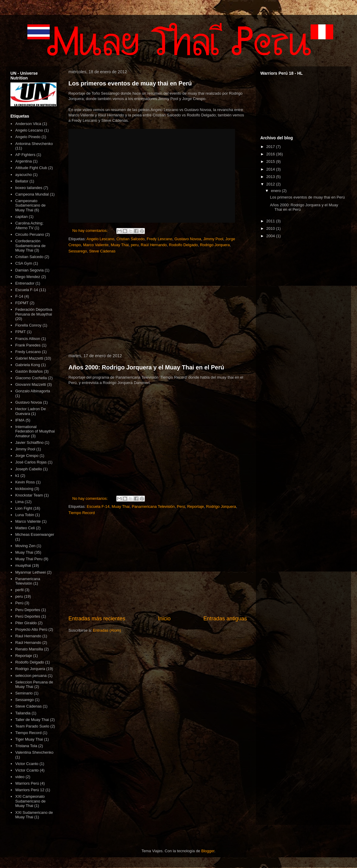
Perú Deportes (28, 616)
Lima (19, 502)
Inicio (164, 619)
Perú (181, 506)
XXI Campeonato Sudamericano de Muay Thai (30, 801)
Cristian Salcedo (130, 239)
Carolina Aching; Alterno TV (29, 225)
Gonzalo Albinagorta (33, 391)
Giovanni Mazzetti (30, 384)
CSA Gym (24, 263)
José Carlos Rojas (31, 462)
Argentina (24, 161)
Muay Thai (120, 245)
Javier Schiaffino (29, 442)
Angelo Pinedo (28, 137)
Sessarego (78, 251)
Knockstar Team (29, 495)
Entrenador (25, 283)
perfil (19, 590)
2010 (271, 228)
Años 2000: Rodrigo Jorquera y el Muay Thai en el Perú (146, 367)
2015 (271, 161)
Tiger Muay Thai (29, 739)
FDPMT (22, 303)
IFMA (20, 420)
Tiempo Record (82, 513)
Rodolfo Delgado (183, 245)
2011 (271, 221)
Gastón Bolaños (29, 371)
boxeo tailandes (29, 188)
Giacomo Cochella (31, 378)
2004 (271, 236)
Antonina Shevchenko (34, 144)
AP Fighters (25, 155)
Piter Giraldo (26, 623)
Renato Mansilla (29, 649)
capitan (21, 217)
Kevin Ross (25, 482)
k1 (17, 476)
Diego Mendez (28, 277)
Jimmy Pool (213, 239)
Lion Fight (24, 508)
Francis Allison (28, 339)
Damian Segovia (29, 270)
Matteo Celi (25, 528)
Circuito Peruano (30, 234)
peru (135, 245)
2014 (271, 169)
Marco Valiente (96, 245)
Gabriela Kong (28, 365)
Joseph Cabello (29, 469)
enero (277, 191)
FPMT (20, 332)
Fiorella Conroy (28, 325)
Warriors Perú (27, 783)
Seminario (24, 693)
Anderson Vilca (28, 124)
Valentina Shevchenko (34, 752)
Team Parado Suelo (32, 726)
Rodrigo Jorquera (215, 245)
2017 (271, 147)
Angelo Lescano (100, 239)
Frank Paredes (28, 345)
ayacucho (24, 175)
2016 (271, 154)
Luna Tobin (25, 515)
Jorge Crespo (27, 456)
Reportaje (195, 506)
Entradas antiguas (225, 619)
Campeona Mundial (32, 194)
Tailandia (23, 713)
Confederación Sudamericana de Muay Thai (30, 246)
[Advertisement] (158, 304)
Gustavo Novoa (188, 239)
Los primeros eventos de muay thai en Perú (130, 83)
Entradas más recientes (97, 619)
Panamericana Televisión (153, 506)
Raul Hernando (28, 636)
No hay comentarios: (91, 231)
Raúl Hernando (154, 245)
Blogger (208, 851)
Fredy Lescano (159, 239)
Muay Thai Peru (29, 559)
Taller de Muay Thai (32, 720)
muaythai (23, 565)
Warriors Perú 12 (30, 790)
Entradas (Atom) (107, 630)
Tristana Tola (26, 746)
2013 (271, 177)
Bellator (22, 181)
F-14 (19, 296)
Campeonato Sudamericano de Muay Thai (30, 205)
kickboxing (24, 489)
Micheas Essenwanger (35, 534)
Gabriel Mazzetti (29, 358)
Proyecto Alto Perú (31, 629)
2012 (271, 184)
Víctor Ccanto (27, 770)
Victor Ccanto (27, 764)
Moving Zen (25, 546)
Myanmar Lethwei (30, 572)
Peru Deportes (28, 610)
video (20, 777)
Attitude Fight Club (31, 168)
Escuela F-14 (98, 506)
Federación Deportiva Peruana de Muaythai (34, 312)
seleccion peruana (31, 676)
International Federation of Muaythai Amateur (35, 431)
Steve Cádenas (102, 251)
